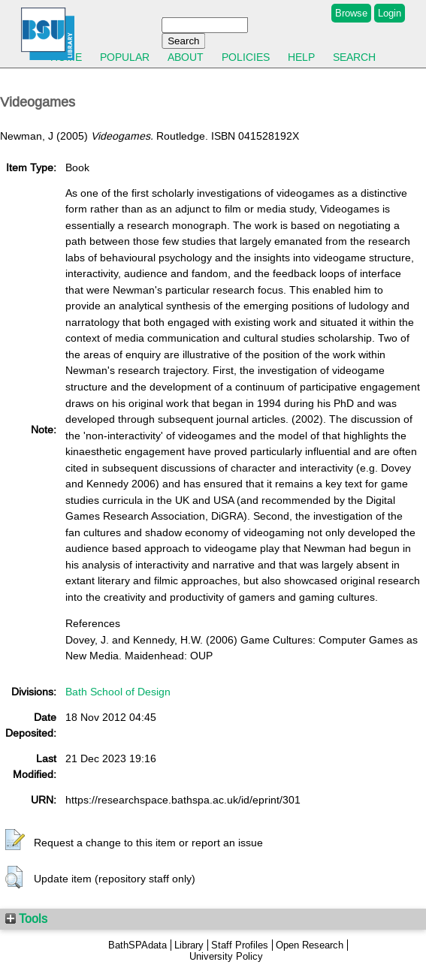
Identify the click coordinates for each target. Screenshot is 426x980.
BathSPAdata (137, 945)
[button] (15, 840)
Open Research (310, 945)
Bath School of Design (118, 692)
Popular (125, 57)
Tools (26, 918)
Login (390, 13)
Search (354, 57)
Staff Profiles (240, 945)
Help (301, 57)
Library (189, 945)
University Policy (226, 956)
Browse (351, 13)
